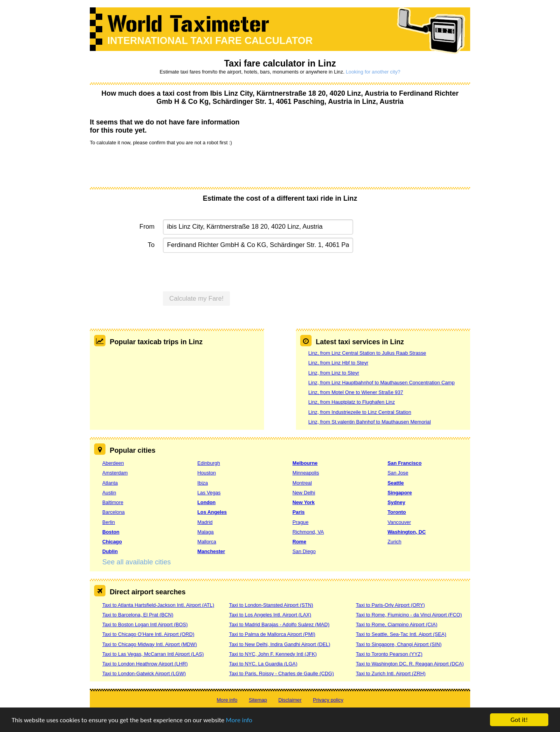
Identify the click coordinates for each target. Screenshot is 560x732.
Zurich (395, 542)
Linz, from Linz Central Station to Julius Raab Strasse (367, 353)
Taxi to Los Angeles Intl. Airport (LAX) (270, 615)
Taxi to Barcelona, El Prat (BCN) (138, 615)
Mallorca (207, 542)
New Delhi (304, 493)
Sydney (397, 502)
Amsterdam (115, 473)
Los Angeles (212, 512)
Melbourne (305, 463)
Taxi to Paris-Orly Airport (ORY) (390, 605)
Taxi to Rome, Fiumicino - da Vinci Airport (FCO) (409, 615)
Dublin (110, 551)
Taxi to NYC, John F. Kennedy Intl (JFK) (273, 654)
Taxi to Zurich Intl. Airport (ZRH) (391, 673)
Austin (109, 493)
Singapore (400, 493)
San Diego (304, 551)
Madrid (205, 522)
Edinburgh (209, 463)
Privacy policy (328, 700)
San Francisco (405, 463)
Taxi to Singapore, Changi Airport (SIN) (399, 644)
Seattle (396, 483)
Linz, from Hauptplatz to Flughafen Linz (352, 402)
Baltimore (113, 502)
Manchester (211, 551)
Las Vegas (209, 493)
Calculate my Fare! (196, 299)
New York (304, 502)
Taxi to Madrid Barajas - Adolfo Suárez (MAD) (279, 624)
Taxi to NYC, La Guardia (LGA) (263, 664)
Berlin (109, 522)
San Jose (398, 473)
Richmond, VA (308, 532)
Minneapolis (306, 473)
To (151, 245)
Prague (300, 522)
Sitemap (258, 700)
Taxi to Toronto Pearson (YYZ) (389, 654)
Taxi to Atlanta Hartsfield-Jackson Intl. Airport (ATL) (158, 605)
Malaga (206, 532)
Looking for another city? (373, 72)
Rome (299, 542)
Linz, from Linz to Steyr (334, 373)
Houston (207, 473)
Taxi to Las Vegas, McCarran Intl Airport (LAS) (153, 654)
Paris (298, 512)
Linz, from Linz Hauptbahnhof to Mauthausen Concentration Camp (381, 383)
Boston (111, 532)
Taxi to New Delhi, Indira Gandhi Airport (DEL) (280, 644)
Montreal (302, 483)
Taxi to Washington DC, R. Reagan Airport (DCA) (410, 664)
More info (239, 720)
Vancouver (399, 522)
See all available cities (136, 562)
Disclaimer (290, 700)
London (207, 502)
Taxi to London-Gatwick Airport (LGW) (144, 673)
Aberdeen (113, 463)
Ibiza (203, 483)
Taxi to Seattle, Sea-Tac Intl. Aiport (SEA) (401, 634)
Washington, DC (407, 532)
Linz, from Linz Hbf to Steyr (338, 363)
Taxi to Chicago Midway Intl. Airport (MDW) (150, 644)
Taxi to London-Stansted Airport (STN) (271, 605)
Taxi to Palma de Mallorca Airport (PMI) (272, 634)
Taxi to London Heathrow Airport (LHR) (145, 664)
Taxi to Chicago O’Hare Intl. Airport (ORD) (148, 634)
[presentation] (149, 166)
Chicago (112, 542)
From (147, 227)
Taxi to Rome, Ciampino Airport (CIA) (397, 624)
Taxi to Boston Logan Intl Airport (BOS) (145, 624)
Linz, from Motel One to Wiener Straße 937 (356, 392)
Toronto (397, 512)
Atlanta (110, 483)
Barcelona (114, 512)
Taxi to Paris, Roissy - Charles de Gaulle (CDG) (282, 673)
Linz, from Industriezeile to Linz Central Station (360, 412)
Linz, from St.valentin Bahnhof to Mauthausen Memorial (370, 422)
